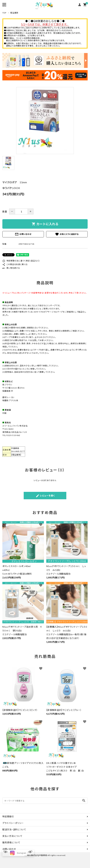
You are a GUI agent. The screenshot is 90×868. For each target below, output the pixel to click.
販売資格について (11, 842)
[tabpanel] (45, 121)
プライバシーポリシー (13, 823)
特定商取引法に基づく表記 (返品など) (21, 261)
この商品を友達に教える (15, 264)
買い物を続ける (11, 268)
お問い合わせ (23, 234)
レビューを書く (45, 496)
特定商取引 (8, 816)
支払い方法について (12, 836)
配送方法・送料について (14, 829)
